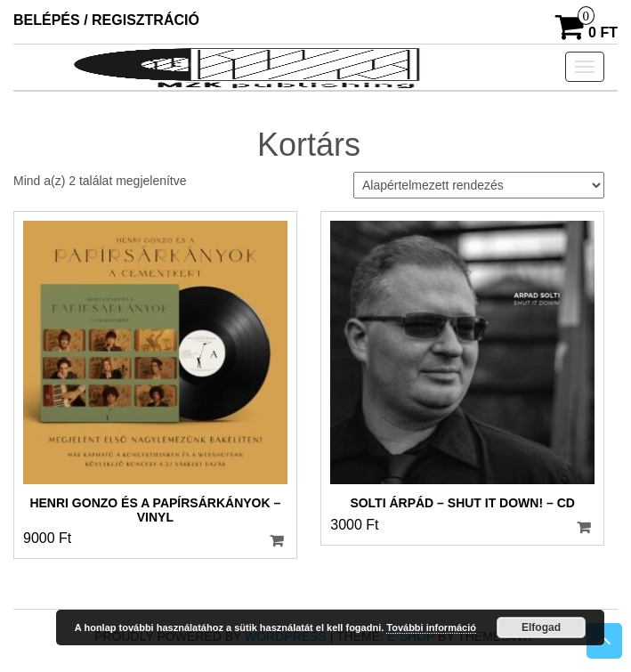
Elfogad (541, 627)
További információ (431, 627)
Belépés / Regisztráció (106, 20)
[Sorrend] (479, 185)
